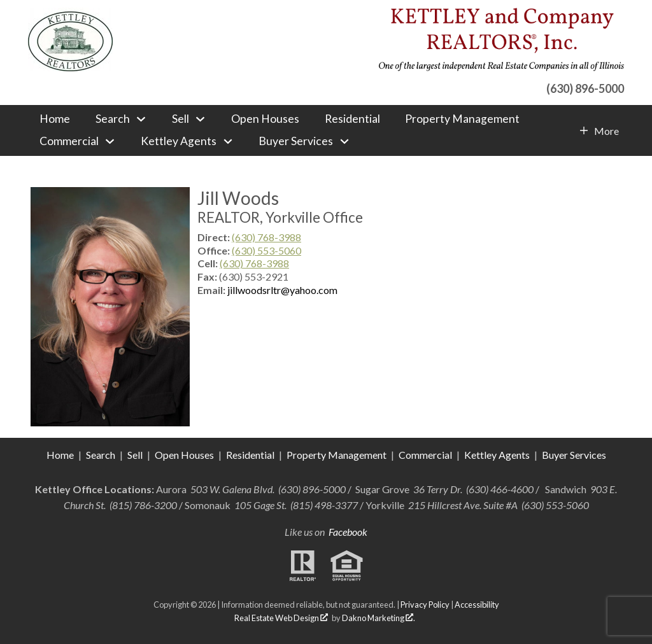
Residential (352, 119)
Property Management (462, 119)
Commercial (426, 455)
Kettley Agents (497, 455)
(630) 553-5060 (266, 250)
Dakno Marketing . (379, 618)
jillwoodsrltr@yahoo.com (282, 290)
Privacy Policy (425, 605)
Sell (135, 455)
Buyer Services (574, 455)
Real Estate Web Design (281, 618)
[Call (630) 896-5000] (501, 87)
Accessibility (477, 605)
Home (55, 119)
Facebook (348, 532)
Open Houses (265, 119)
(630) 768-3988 (266, 237)
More (606, 131)
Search (101, 455)
